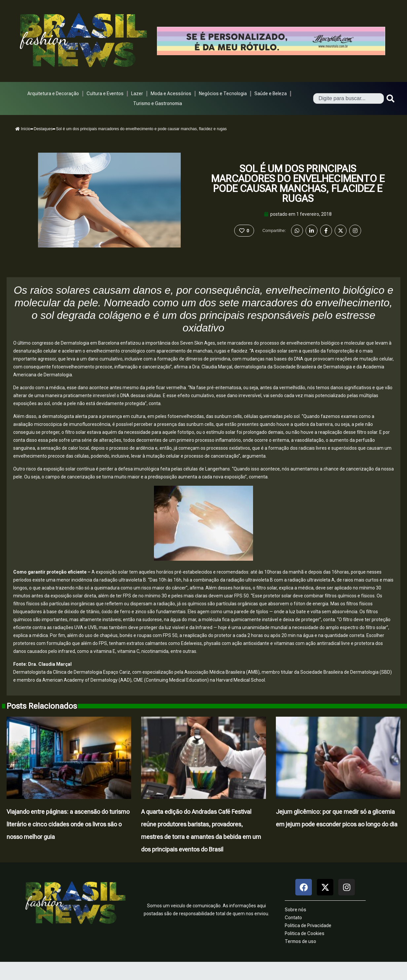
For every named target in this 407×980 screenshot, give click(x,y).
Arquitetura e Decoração (53, 94)
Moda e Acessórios (171, 94)
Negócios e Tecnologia (223, 94)
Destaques (43, 129)
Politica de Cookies (305, 933)
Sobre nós (296, 910)
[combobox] (349, 98)
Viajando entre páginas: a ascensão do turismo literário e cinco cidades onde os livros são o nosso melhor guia (68, 824)
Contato (293, 918)
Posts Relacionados (42, 706)
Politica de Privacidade (308, 925)
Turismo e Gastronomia (158, 103)
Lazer (137, 94)
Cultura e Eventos (105, 94)
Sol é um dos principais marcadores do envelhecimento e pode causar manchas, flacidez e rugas (298, 184)
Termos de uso (300, 941)
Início (23, 129)
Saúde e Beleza (271, 94)
